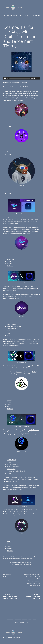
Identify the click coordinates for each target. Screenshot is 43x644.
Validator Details (12, 460)
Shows (27, 15)
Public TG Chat (11, 469)
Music (15, 15)
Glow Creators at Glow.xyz (14, 326)
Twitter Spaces (36, 585)
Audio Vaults (8, 15)
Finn (6, 576)
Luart (20, 557)
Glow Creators (7, 340)
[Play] (5, 78)
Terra (36, 584)
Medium (9, 549)
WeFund (32, 217)
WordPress (17, 638)
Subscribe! (37, 15)
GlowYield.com (11, 324)
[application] (21, 78)
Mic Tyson (10, 266)
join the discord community (21, 344)
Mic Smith (10, 551)
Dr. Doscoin (21, 96)
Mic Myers (10, 409)
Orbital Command (33, 96)
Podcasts (35, 576)
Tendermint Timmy (11, 98)
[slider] (20, 78)
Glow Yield (30, 286)
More (30, 87)
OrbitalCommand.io (12, 464)
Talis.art (9, 400)
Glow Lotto (6, 294)
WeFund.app (10, 259)
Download (24, 83)
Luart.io (31, 510)
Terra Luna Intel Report (13, 467)
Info (20, 15)
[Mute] (34, 78)
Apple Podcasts (15, 87)
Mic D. (9, 335)
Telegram (9, 264)
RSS (27, 87)
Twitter (9, 126)
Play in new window (15, 83)
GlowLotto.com (11, 329)
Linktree (9, 152)
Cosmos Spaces (25, 98)
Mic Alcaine (10, 473)
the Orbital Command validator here (13, 490)
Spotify (22, 87)
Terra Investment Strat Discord (16, 471)
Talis (29, 366)
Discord (9, 333)
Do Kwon (36, 557)
